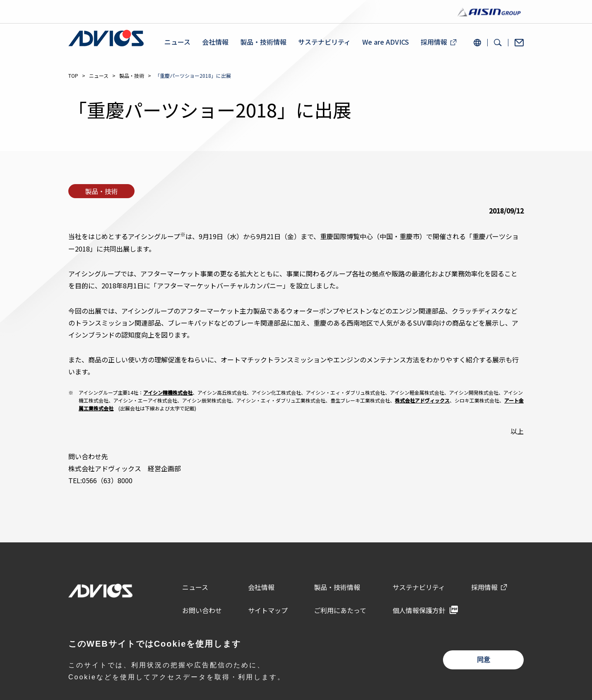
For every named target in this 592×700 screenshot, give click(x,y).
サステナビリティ (324, 42)
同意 (484, 660)
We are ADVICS (386, 42)
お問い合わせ (202, 610)
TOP (73, 76)
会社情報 (215, 42)
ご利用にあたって (340, 610)
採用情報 (434, 42)
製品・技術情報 (263, 42)
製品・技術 (132, 76)
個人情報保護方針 (419, 610)
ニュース (177, 42)
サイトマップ (268, 610)
